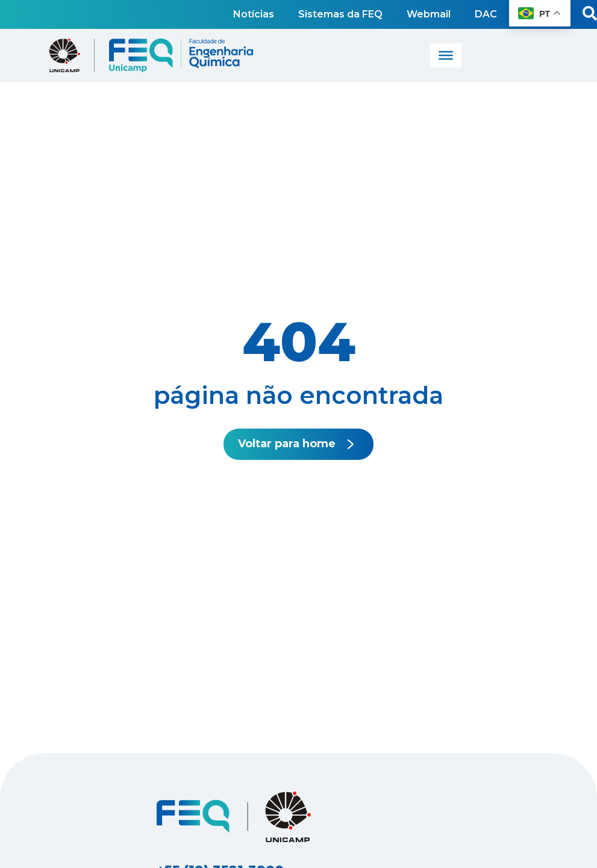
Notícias (254, 14)
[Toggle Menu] (446, 55)
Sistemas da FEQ (340, 14)
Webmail (429, 14)
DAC (486, 14)
